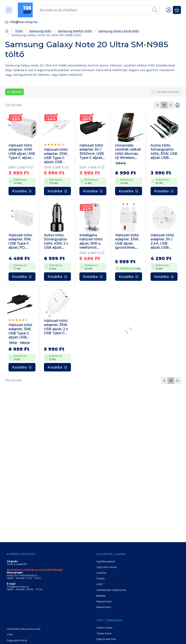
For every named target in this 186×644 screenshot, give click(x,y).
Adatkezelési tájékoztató (111, 590)
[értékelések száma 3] (54, 145)
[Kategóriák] (9, 10)
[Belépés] (169, 10)
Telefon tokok (104, 628)
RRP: (21, 168)
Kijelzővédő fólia (106, 639)
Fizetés (101, 578)
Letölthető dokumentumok (24, 629)
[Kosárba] (22, 191)
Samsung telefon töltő (75, 31)
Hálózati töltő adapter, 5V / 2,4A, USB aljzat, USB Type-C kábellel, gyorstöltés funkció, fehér (162, 241)
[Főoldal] (7, 31)
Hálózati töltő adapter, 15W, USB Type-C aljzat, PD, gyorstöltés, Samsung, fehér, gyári (20, 241)
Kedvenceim (104, 607)
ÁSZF (100, 584)
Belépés (101, 596)
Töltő (19, 31)
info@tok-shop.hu (24, 22)
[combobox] (99, 10)
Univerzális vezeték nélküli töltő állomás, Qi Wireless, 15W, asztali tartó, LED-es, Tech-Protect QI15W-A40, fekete (128, 152)
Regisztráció (104, 601)
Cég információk (107, 567)
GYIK (10, 635)
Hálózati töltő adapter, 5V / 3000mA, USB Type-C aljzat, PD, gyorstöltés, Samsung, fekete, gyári (92, 152)
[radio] (158, 105)
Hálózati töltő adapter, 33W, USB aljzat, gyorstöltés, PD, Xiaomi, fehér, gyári (127, 241)
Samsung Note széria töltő (119, 31)
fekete (121, 163)
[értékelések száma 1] (18, 320)
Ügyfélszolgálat (106, 561)
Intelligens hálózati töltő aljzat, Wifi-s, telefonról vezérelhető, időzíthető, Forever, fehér (91, 241)
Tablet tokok (104, 633)
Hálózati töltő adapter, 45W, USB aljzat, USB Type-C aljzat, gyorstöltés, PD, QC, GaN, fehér (22, 152)
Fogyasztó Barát (17, 640)
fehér (13, 343)
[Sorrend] (178, 105)
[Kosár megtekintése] (177, 10)
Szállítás (101, 573)
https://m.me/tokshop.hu (22, 575)
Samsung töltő (40, 31)
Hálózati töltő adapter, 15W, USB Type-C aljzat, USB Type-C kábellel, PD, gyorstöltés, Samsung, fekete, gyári (20, 331)
